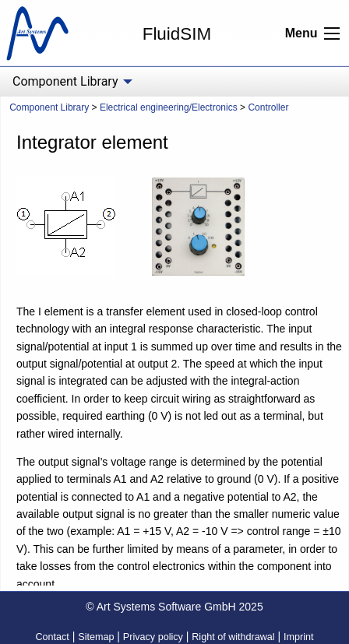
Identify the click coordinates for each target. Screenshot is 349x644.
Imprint (299, 637)
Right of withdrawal (233, 637)
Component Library (49, 107)
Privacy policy (153, 637)
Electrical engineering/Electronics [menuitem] (169, 107)
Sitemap (96, 637)
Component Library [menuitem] (65, 81)
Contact (52, 637)
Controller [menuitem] (268, 107)
